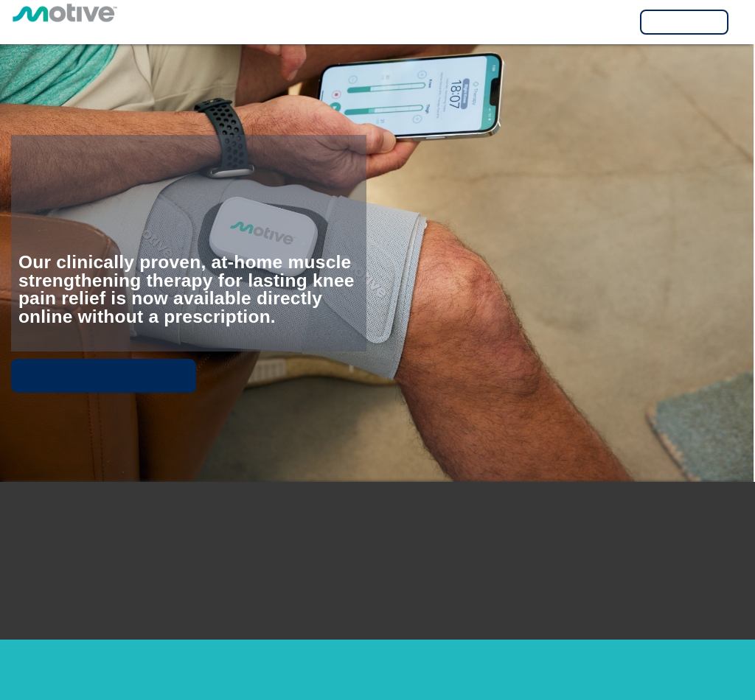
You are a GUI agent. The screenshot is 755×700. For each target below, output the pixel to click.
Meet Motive (103, 375)
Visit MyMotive (684, 22)
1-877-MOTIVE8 (559, 589)
